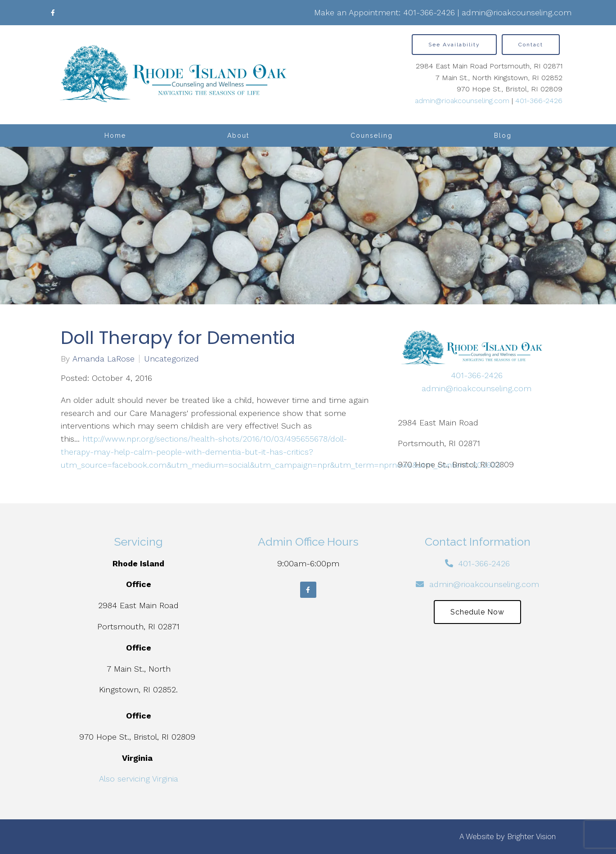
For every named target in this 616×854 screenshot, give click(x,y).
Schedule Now (477, 612)
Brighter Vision (531, 836)
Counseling (372, 136)
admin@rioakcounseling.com (517, 12)
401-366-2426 (429, 12)
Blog (503, 136)
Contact (531, 45)
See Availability (454, 45)
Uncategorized (171, 359)
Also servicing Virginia (139, 779)
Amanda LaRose (103, 359)
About (238, 136)
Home (115, 136)
